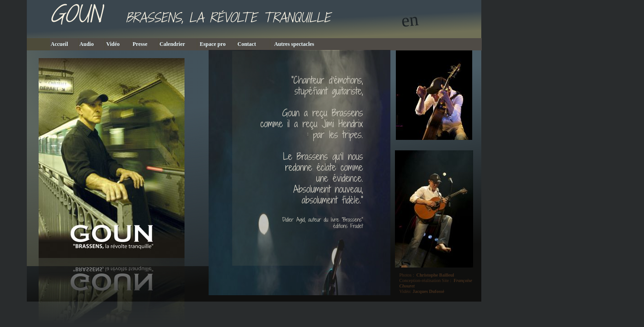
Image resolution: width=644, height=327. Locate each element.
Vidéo (118, 44)
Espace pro (217, 44)
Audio (91, 44)
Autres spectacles (300, 44)
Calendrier (178, 44)
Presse (145, 44)
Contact (254, 44)
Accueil (64, 44)
